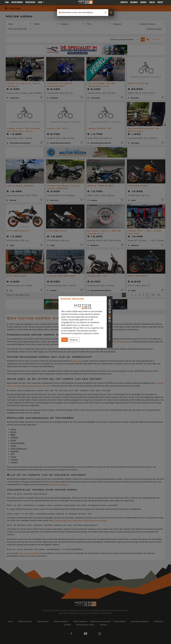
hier (79, 325)
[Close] (105, 12)
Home (7, 2)
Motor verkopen (17, 2)
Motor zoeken (30, 2)
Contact (160, 2)
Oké (64, 340)
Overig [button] (40, 2)
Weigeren (74, 340)
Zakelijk (152, 2)
